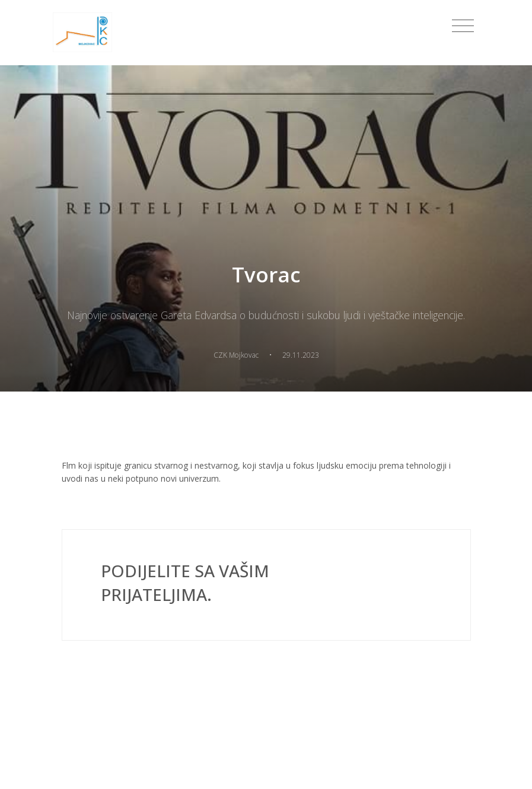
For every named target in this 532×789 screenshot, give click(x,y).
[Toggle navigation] (463, 26)
